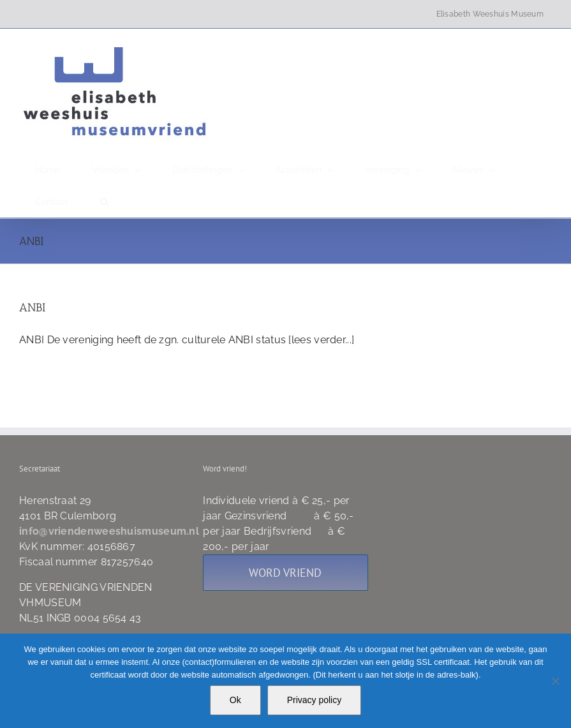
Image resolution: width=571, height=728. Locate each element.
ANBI (32, 308)
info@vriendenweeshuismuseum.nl (109, 531)
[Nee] (555, 681)
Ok (235, 700)
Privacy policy (315, 700)
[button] (104, 202)
